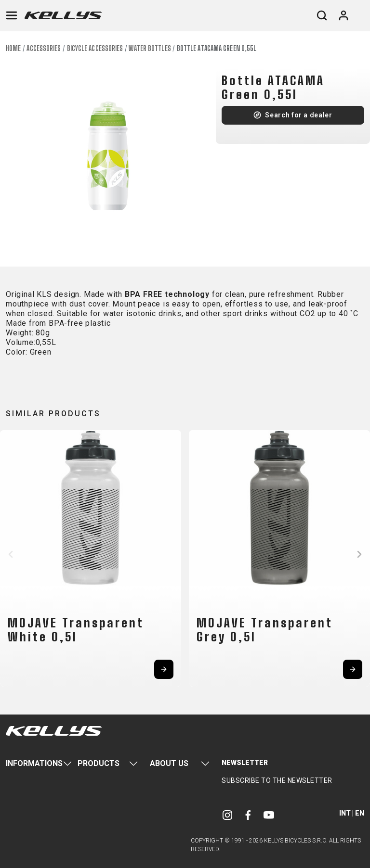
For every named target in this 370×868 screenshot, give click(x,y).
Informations (34, 763)
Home (13, 48)
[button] (11, 554)
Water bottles (150, 48)
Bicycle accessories (95, 48)
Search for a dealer (298, 115)
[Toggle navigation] (12, 15)
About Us (169, 763)
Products (99, 763)
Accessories (44, 48)
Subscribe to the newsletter (277, 780)
